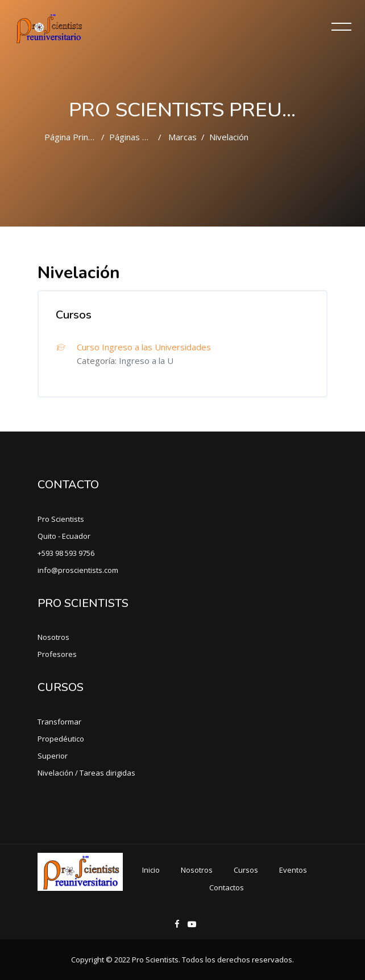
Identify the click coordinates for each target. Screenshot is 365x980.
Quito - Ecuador (64, 536)
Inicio (151, 870)
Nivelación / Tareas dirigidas (86, 773)
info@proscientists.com (78, 570)
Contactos (227, 887)
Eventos (293, 870)
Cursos (246, 870)
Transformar (59, 722)
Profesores (57, 654)
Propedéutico (61, 739)
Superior (53, 756)
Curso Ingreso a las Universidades (144, 347)
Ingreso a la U (146, 361)
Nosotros (53, 637)
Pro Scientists (61, 519)
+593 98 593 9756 (66, 553)
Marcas (182, 137)
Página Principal (75, 137)
